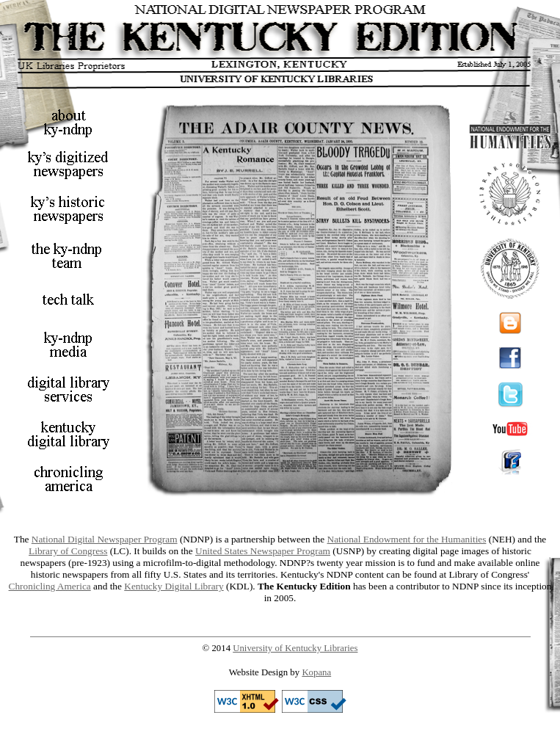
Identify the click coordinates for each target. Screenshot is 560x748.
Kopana (316, 672)
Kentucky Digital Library (174, 586)
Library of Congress (68, 551)
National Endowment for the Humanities (407, 539)
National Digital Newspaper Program (105, 539)
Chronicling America (50, 586)
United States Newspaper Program (263, 551)
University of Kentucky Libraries (295, 648)
